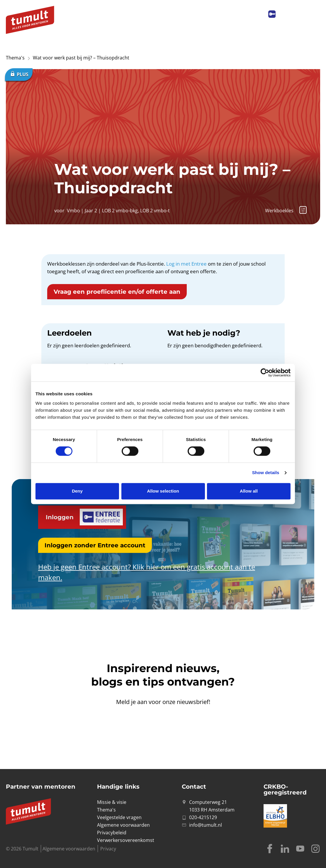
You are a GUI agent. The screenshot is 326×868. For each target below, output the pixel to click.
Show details (266, 473)
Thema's (15, 58)
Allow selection (163, 491)
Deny (77, 491)
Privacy (108, 849)
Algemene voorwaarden (69, 849)
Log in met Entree (186, 264)
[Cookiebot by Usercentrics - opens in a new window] (265, 373)
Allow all (249, 491)
